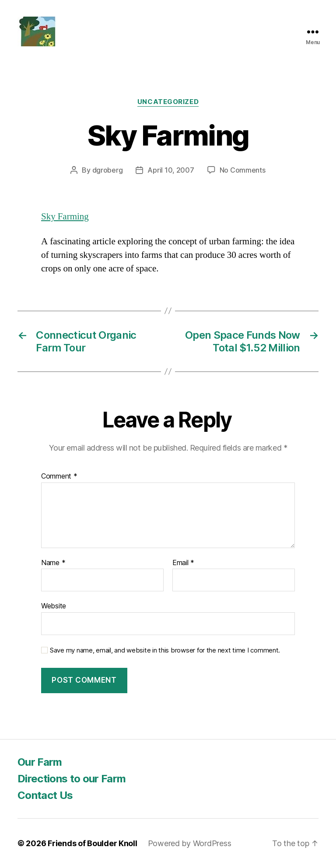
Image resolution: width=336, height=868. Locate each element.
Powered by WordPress (190, 843)
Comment (59, 476)
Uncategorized (168, 102)
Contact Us (45, 795)
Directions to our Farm (72, 779)
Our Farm (40, 762)
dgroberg (108, 170)
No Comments (243, 170)
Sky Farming (65, 217)
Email (183, 563)
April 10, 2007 (171, 170)
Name (53, 563)
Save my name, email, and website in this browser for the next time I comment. (165, 650)
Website (54, 606)
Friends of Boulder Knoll (93, 843)
